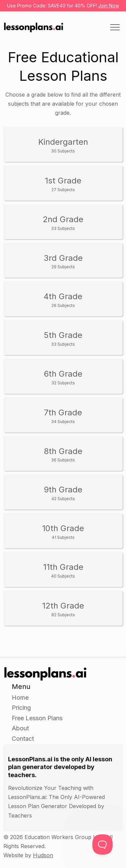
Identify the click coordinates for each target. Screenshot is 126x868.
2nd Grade (63, 223)
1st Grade (63, 184)
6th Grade (63, 377)
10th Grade (63, 532)
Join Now (109, 6)
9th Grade (63, 493)
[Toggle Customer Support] (102, 844)
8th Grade (63, 455)
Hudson (43, 855)
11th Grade (63, 570)
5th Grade (63, 338)
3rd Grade (63, 261)
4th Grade (63, 300)
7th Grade (63, 416)
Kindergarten (63, 145)
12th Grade (63, 609)
